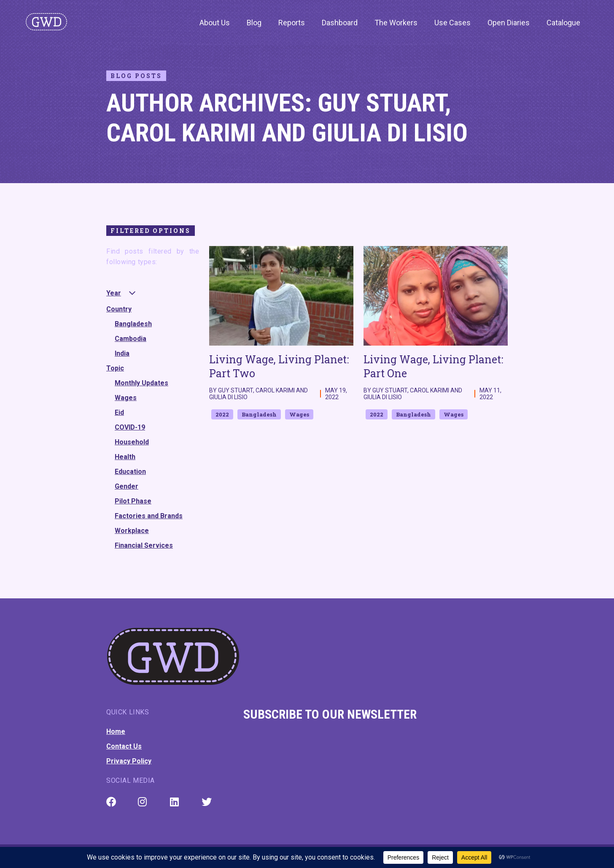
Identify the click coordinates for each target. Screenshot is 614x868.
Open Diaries (509, 23)
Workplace (132, 531)
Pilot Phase (133, 501)
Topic (115, 368)
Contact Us (124, 746)
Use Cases (452, 23)
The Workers (396, 23)
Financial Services (144, 545)
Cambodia (131, 339)
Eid (119, 412)
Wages (126, 398)
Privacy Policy (129, 761)
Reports (292, 23)
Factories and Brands (149, 516)
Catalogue (563, 23)
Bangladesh (133, 324)
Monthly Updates (141, 383)
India (122, 353)
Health (125, 457)
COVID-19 (130, 427)
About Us (215, 23)
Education (130, 472)
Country (119, 309)
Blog (254, 23)
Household (132, 442)
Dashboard (340, 23)
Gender (127, 486)
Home (116, 731)
